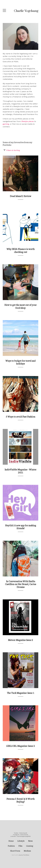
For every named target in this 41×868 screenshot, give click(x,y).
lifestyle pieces (28, 121)
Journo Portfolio (24, 855)
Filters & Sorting (12, 150)
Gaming (30, 846)
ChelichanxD (23, 833)
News (30, 841)
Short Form (15, 851)
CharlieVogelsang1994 (24, 836)
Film (20, 846)
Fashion (11, 846)
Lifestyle (21, 841)
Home (11, 841)
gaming (6, 124)
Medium (27, 851)
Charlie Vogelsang (26, 11)
